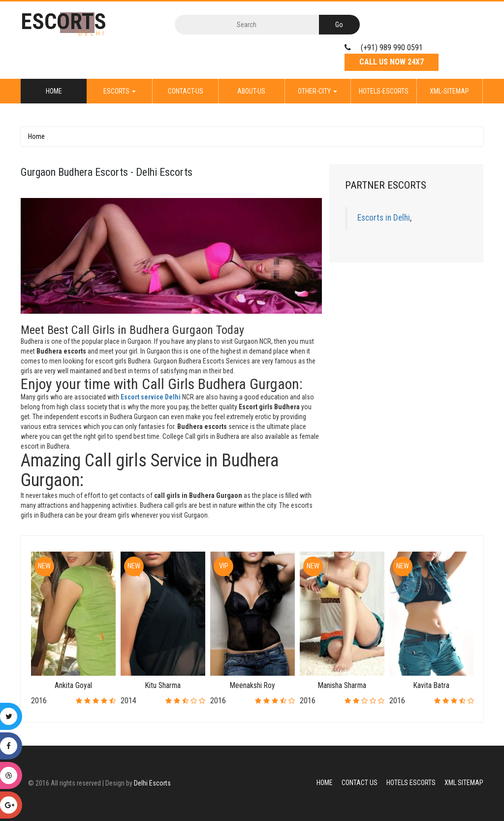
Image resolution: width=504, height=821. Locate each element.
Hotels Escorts (411, 783)
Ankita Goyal (73, 685)
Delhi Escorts (152, 783)
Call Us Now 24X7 (392, 62)
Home (54, 91)
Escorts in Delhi (384, 218)
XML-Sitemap (449, 91)
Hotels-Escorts (384, 91)
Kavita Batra (431, 685)
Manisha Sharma (342, 685)
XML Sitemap (464, 783)
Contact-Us (186, 91)
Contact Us (360, 783)
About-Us (251, 91)
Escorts (120, 91)
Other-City (317, 91)
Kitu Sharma (163, 685)
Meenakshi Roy (252, 685)
